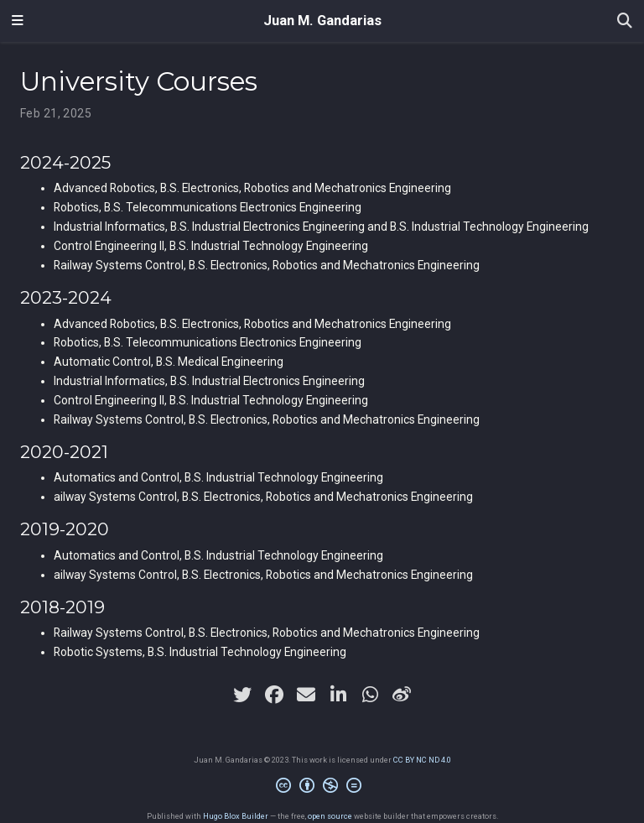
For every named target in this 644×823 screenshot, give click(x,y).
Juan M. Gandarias (322, 21)
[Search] (625, 21)
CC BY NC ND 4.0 (422, 760)
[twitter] (242, 695)
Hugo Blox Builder (236, 816)
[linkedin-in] (338, 695)
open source (330, 816)
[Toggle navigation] (18, 21)
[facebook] (274, 695)
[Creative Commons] (322, 788)
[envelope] (306, 695)
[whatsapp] (370, 695)
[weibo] (402, 695)
